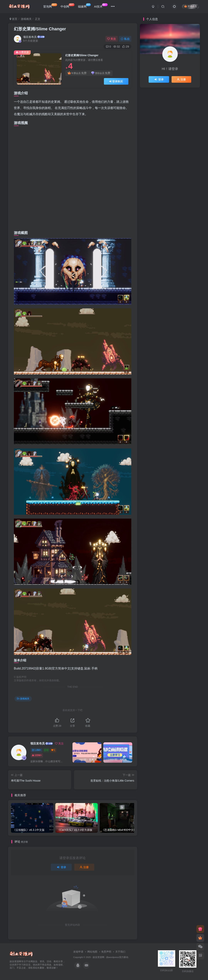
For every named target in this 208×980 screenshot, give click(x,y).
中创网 (67, 6)
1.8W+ (37, 750)
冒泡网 (50, 6)
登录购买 (116, 81)
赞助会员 (101, 73)
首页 (13, 19)
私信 (125, 39)
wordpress (114, 957)
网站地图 (92, 952)
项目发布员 (30, 37)
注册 (84, 867)
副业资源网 (99, 957)
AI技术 (101, 6)
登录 (61, 867)
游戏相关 (26, 19)
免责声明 (106, 952)
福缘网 (84, 6)
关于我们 (120, 952)
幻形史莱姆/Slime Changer (40, 29)
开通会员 (191, 6)
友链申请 (78, 952)
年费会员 (77, 73)
